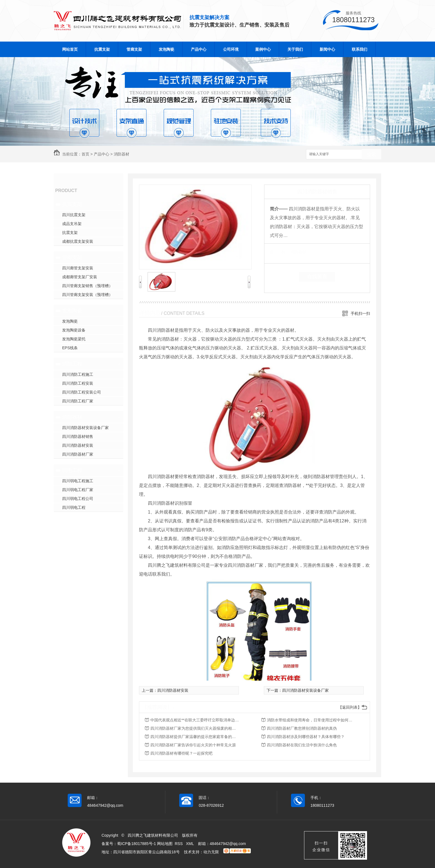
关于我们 (295, 49)
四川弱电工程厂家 (78, 490)
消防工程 (72, 364)
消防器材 (122, 154)
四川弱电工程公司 (78, 499)
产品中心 (199, 49)
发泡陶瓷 (166, 49)
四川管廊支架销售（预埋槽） (87, 286)
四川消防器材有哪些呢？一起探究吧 (181, 753)
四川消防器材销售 (78, 436)
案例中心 (263, 49)
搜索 (371, 155)
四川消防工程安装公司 (82, 392)
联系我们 (360, 49)
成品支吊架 (72, 224)
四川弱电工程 (74, 507)
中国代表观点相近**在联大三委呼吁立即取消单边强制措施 (195, 720)
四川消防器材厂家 (78, 454)
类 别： (280, 252)
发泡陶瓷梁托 (74, 339)
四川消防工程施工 (78, 374)
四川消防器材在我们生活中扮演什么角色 (302, 745)
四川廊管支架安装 (78, 268)
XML (190, 844)
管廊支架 (134, 49)
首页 (85, 154)
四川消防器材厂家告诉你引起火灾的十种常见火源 (193, 745)
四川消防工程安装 (78, 383)
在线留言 (317, 277)
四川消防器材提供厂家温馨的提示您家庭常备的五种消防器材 (195, 737)
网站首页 (70, 49)
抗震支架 (102, 49)
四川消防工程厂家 (78, 401)
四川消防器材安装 (78, 445)
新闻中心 (327, 49)
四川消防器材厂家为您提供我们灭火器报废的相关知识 (195, 728)
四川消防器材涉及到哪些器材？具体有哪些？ (306, 737)
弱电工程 (72, 470)
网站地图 (165, 844)
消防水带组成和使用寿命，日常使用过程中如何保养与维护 (311, 720)
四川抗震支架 (74, 215)
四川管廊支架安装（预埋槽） (87, 295)
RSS (179, 844)
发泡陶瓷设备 (74, 330)
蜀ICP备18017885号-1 (136, 844)
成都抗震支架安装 (78, 241)
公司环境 (231, 49)
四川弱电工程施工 (78, 481)
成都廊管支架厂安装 (80, 277)
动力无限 (211, 852)
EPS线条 (70, 348)
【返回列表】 (350, 707)
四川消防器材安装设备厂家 (85, 428)
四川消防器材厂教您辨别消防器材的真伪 (302, 728)
